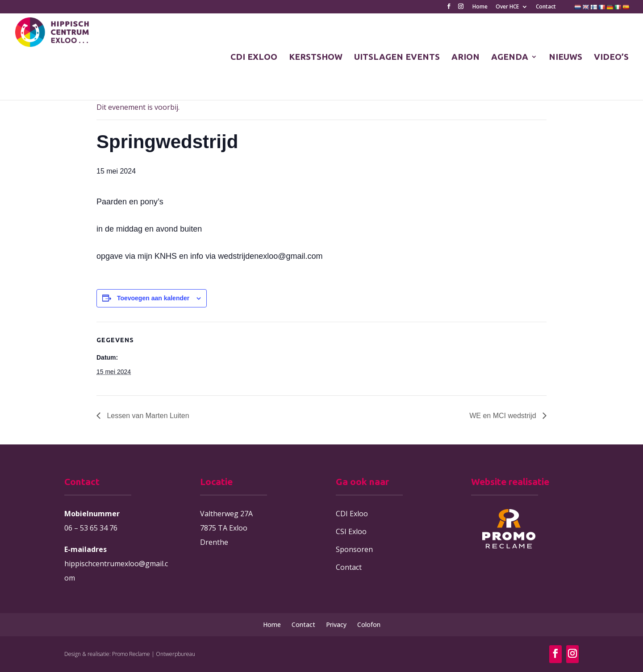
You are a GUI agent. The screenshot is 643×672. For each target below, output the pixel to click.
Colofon (369, 624)
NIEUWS (566, 58)
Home (480, 7)
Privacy (336, 624)
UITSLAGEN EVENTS (397, 58)
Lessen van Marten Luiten (147, 416)
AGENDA (510, 58)
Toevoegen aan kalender (153, 298)
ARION (466, 58)
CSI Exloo (351, 531)
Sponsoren (354, 549)
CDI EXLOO (254, 58)
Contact (546, 7)
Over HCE (507, 7)
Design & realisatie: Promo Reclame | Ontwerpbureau (130, 654)
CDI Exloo (352, 514)
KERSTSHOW (316, 58)
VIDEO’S (611, 58)
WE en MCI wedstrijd (504, 416)
